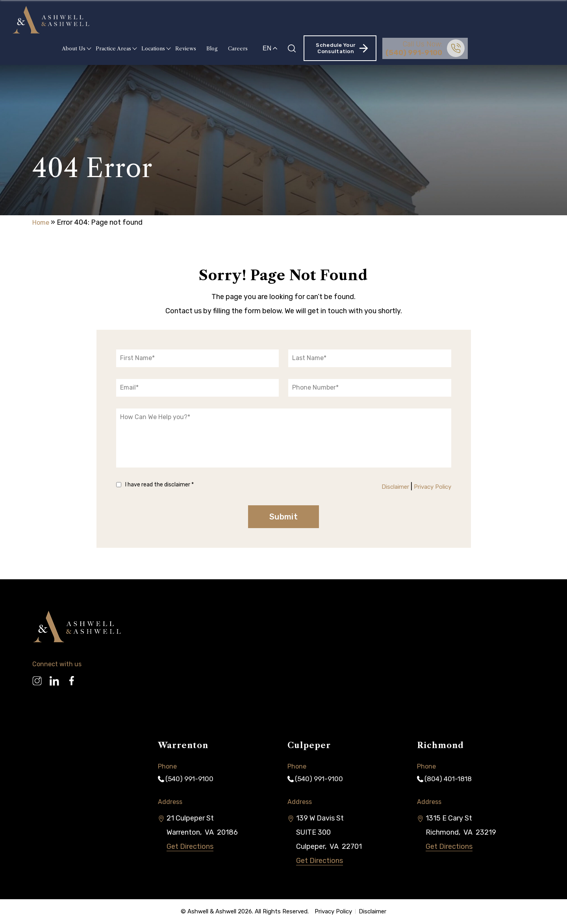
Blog (291, 20)
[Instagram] (37, 678)
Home (42, 222)
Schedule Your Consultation (421, 19)
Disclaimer (384, 486)
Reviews (265, 20)
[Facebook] (72, 678)
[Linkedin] (54, 678)
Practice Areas (193, 20)
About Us (153, 20)
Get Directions (190, 847)
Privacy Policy (428, 486)
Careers (317, 20)
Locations (232, 20)
